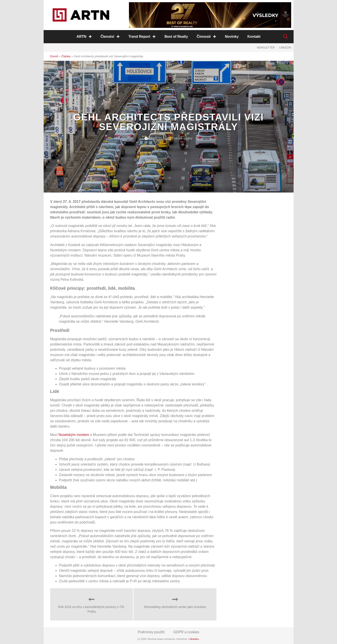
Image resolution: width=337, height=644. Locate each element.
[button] (286, 37)
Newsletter (266, 48)
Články (66, 56)
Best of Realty (176, 37)
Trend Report (142, 37)
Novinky (232, 37)
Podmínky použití (151, 632)
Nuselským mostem (74, 435)
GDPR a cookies (186, 632)
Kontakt (254, 37)
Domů (54, 56)
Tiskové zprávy (182, 138)
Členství (110, 37)
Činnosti (206, 37)
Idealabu (194, 639)
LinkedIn (285, 48)
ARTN (84, 37)
